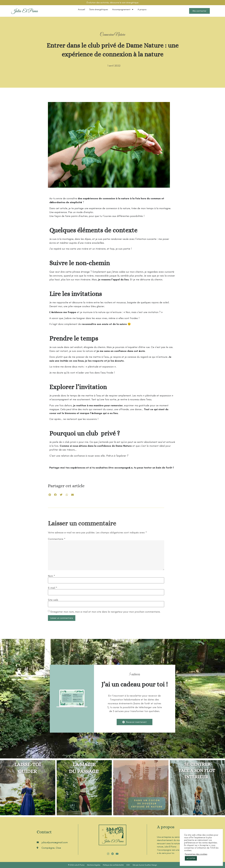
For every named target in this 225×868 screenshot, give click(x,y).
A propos (142, 9)
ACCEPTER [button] (191, 858)
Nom (52, 576)
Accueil (81, 9)
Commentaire (57, 539)
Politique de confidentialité (113, 865)
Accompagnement (123, 9)
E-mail (53, 588)
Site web (53, 600)
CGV (128, 865)
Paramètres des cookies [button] (196, 854)
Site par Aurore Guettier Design (145, 865)
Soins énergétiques (99, 9)
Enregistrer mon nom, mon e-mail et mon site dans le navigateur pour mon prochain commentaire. (105, 612)
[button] (50, 495)
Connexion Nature (113, 35)
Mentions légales (94, 865)
